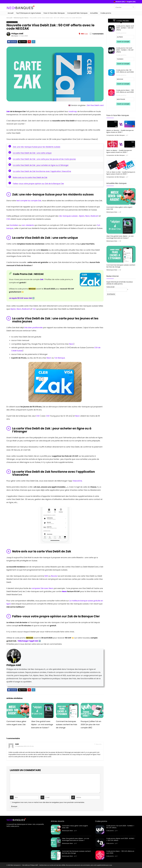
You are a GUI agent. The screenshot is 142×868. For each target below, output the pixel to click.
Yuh (34, 309)
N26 (46, 576)
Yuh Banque (60, 358)
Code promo (110, 831)
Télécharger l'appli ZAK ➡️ (29, 641)
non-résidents (28, 225)
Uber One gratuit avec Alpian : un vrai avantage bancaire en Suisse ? (42, 724)
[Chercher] (133, 7)
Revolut (54, 576)
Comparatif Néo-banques (77, 13)
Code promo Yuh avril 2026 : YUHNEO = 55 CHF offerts (125, 50)
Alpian (82, 216)
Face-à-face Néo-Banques (54, 13)
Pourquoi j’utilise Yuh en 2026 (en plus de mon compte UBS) (91, 724)
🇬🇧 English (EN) (130, 2)
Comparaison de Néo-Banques (116, 135)
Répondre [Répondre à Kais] (98, 744)
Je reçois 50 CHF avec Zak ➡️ (22, 298)
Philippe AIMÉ (17, 34)
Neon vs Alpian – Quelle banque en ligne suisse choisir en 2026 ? (119, 151)
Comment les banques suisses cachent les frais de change (67, 724)
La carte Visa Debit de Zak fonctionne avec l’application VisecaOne (42, 171)
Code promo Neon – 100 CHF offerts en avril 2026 (125, 91)
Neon (88, 216)
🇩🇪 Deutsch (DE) (119, 2)
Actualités (94, 13)
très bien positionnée (33, 328)
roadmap (73, 111)
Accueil (11, 13)
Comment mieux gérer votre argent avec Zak (119, 208)
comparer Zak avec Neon (42, 588)
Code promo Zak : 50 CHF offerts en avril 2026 (125, 71)
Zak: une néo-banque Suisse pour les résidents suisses (37, 147)
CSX (8, 219)
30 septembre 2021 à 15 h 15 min (25, 746)
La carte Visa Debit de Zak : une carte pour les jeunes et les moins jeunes (44, 159)
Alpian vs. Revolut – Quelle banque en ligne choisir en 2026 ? (120, 131)
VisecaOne (77, 481)
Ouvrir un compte (123, 42)
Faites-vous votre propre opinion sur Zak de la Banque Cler (38, 184)
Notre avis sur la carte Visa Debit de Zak (30, 177)
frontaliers (14, 225)
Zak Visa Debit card (95, 105)
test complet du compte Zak (29, 201)
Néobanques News (21, 18)
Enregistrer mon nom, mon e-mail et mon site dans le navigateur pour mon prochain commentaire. (48, 802)
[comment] (55, 783)
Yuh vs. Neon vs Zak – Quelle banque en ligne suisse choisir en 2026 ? (121, 173)
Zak (8, 111)
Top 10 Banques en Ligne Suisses (28, 13)
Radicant (95, 216)
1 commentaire (98, 34)
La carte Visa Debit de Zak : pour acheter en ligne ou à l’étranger (41, 165)
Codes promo (106, 13)
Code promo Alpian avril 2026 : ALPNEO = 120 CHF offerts (125, 28)
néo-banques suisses (68, 216)
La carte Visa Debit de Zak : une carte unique (32, 153)
